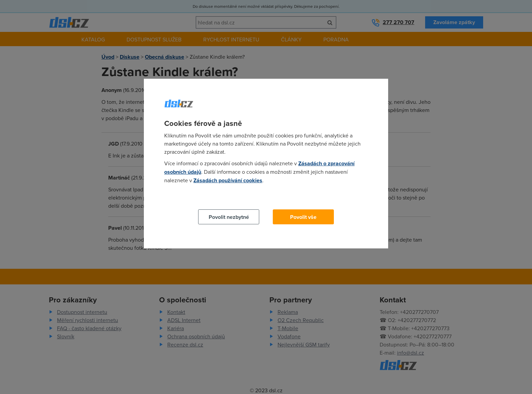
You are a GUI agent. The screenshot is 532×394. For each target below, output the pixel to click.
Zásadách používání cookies (228, 180)
